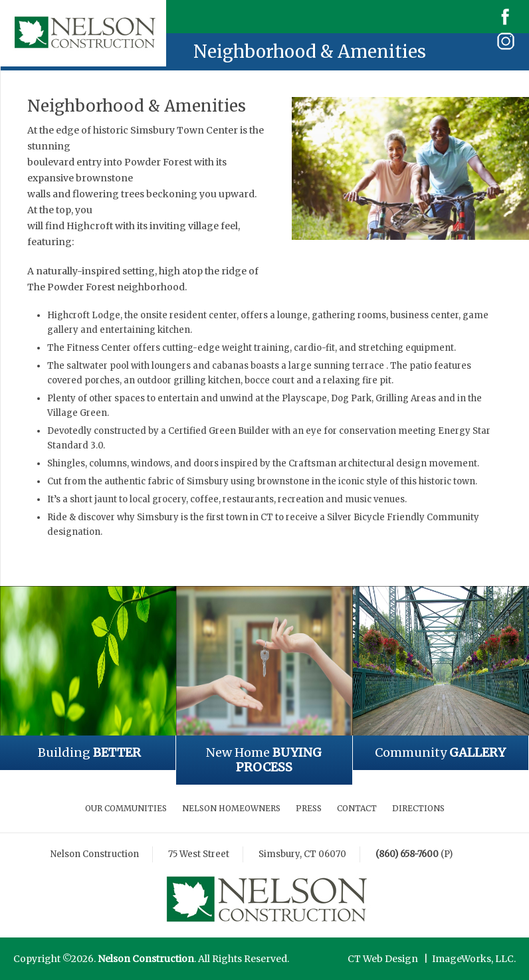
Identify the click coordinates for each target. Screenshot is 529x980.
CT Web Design (383, 959)
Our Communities (126, 808)
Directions (418, 808)
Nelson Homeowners (231, 808)
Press (309, 808)
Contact (357, 808)
